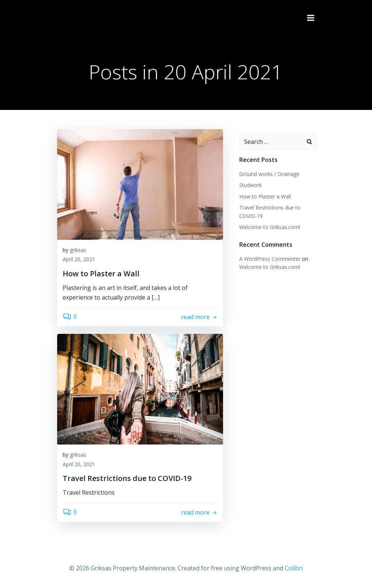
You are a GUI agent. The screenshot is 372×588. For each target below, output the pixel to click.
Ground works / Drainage (268, 172)
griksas (78, 251)
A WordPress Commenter (268, 257)
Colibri (294, 568)
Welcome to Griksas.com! (268, 226)
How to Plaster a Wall (264, 195)
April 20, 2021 (79, 261)
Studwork (249, 184)
